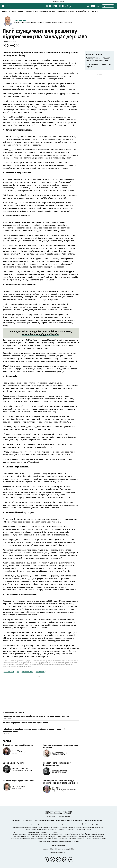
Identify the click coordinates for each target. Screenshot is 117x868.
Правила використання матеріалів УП (69, 821)
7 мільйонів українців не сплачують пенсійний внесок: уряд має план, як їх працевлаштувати (34, 730)
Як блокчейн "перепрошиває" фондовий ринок (57, 764)
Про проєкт (29, 821)
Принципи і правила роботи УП (94, 821)
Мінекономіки (9, 671)
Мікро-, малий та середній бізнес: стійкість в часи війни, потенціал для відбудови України (41, 333)
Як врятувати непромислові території (98, 66)
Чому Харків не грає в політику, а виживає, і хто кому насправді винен (60, 782)
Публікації (13, 11)
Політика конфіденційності (45, 821)
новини (5, 11)
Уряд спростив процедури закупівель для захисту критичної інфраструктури (36, 716)
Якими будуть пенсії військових (18, 745)
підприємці (40, 671)
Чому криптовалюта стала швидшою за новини (60, 746)
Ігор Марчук (20, 21)
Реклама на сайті (18, 821)
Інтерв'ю (71, 11)
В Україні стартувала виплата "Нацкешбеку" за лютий (26, 723)
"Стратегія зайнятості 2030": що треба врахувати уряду (98, 59)
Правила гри (43, 11)
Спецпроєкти (62, 11)
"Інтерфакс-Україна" (66, 828)
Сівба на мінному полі (13, 763)
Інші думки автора (94, 54)
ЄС (18, 671)
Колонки (21, 11)
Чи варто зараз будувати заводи (18, 781)
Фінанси (52, 11)
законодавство (27, 671)
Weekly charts (93, 11)
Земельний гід (81, 11)
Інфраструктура (32, 11)
